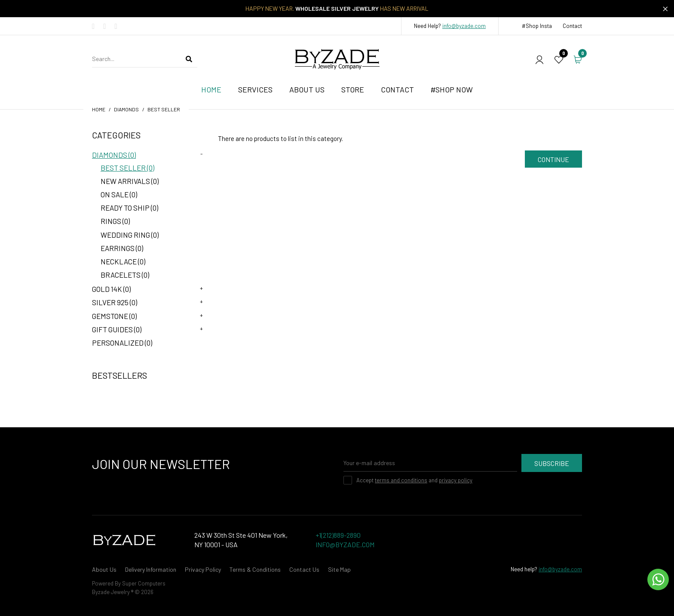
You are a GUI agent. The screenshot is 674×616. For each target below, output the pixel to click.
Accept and (414, 480)
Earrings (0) (122, 248)
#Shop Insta (537, 26)
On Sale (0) (119, 194)
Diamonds (126, 109)
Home (99, 109)
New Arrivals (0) (130, 181)
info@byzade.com (464, 26)
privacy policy (456, 480)
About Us (104, 569)
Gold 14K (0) (111, 289)
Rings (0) (115, 221)
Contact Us (304, 569)
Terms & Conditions (255, 569)
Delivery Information (151, 569)
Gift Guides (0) (117, 329)
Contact (572, 26)
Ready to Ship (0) (129, 208)
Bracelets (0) (125, 275)
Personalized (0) (122, 343)
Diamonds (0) (114, 155)
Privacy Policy (203, 569)
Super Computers (144, 583)
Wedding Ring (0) (130, 235)
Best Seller (164, 109)
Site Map (339, 569)
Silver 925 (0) (115, 302)
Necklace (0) (123, 261)
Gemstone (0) (114, 316)
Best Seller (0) (127, 168)
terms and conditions (401, 480)
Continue (553, 159)
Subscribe (552, 463)
